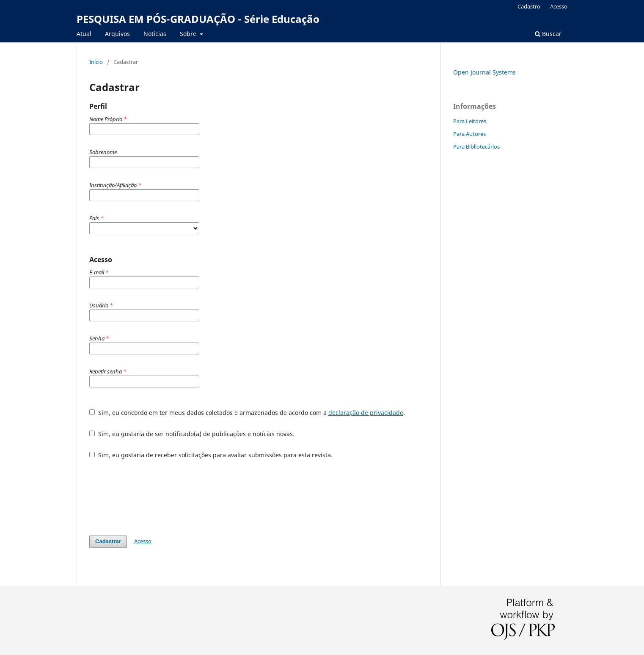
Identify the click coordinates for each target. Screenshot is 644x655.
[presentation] (154, 497)
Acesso (559, 6)
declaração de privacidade (366, 413)
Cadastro (529, 6)
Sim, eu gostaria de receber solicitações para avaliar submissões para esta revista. (211, 455)
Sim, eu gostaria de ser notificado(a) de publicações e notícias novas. (192, 434)
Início (96, 62)
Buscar (548, 34)
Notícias (155, 34)
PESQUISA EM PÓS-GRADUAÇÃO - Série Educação (198, 19)
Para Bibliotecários (476, 146)
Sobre (189, 34)
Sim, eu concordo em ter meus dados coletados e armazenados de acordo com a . (247, 413)
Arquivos (117, 34)
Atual (84, 34)
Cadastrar (108, 541)
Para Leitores (470, 121)
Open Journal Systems (484, 72)
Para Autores (469, 134)
